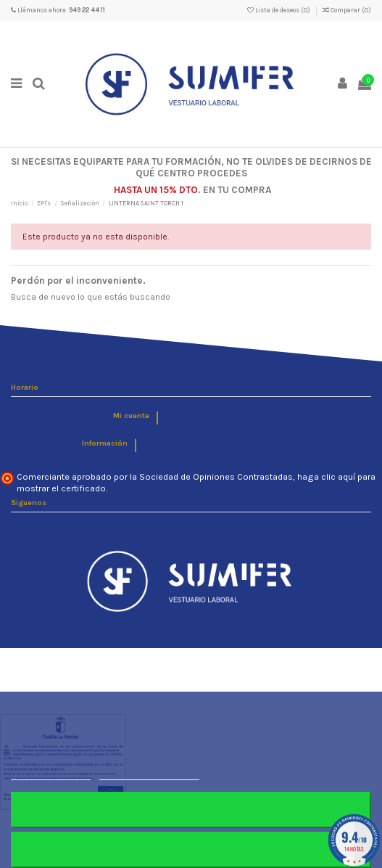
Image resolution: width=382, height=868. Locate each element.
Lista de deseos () (279, 10)
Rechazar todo (191, 810)
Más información (51, 773)
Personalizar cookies (149, 773)
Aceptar (191, 849)
